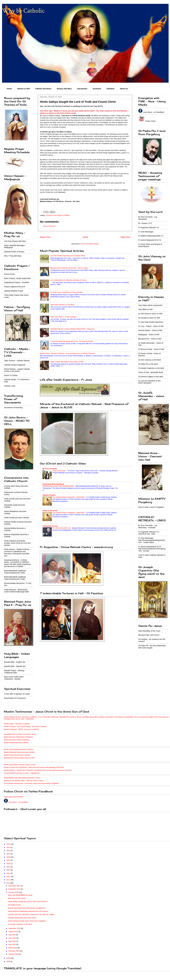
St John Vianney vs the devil (150, 360)
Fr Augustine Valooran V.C (149, 228)
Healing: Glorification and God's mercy (22, 918)
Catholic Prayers (49, 495)
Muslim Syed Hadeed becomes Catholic (19, 749)
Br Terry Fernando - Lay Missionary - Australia (148, 526)
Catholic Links (10, 386)
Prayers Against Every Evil (15, 287)
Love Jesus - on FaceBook (154, 112)
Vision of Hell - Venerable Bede (151, 372)
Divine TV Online (11, 375)
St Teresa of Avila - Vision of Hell (151, 349)
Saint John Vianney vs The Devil (62, 305)
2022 (8, 851)
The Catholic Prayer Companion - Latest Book (69, 497)
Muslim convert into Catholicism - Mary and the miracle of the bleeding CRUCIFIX (34, 767)
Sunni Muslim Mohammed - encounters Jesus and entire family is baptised (31, 783)
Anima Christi (9, 274)
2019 (8, 860)
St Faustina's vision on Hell (149, 318)
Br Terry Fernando (50, 469)
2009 (8, 958)
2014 (8, 870)
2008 (8, 962)
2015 (8, 867)
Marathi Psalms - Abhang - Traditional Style (15, 672)
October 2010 (14, 892)
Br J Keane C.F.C (145, 223)
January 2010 (14, 954)
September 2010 (15, 928)
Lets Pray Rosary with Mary (15, 241)
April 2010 (12, 944)
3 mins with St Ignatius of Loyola (17, 694)
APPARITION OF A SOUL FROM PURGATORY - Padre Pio (72, 329)
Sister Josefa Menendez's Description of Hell (67, 362)
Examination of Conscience (15, 698)
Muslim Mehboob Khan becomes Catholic (19, 752)
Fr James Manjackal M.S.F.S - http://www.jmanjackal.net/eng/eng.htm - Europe (152, 549)
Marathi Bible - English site (15, 662)
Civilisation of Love (50, 526)
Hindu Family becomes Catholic (17, 518)
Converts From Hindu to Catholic (58, 215)
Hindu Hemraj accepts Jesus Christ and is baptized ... (28, 921)
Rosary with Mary (64, 89)
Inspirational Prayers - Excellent (17, 282)
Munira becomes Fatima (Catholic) (17, 740)
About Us (124, 89)
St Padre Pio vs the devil (148, 364)
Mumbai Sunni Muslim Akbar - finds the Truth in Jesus (24, 781)
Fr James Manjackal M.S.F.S (150, 240)
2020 (8, 857)
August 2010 (13, 932)
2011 (8, 880)
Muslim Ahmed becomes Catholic (16, 743)
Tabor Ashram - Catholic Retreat (17, 361)
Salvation (110, 89)
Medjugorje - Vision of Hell (149, 335)
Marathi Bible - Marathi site (15, 666)
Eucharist (97, 89)
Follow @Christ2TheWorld (14, 797)
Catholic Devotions (43, 89)
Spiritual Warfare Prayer (14, 291)
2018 (8, 864)
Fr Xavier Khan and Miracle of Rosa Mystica (67, 292)
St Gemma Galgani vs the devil (151, 377)
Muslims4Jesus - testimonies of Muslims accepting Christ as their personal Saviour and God (38, 770)
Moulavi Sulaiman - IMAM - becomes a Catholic (21, 729)
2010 (8, 883)
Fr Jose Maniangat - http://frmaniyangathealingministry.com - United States (152, 540)
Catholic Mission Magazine (15, 365)
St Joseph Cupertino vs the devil (151, 368)
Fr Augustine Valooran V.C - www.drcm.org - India (149, 533)
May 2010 (12, 941)
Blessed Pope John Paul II (149, 635)
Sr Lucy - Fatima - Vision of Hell (151, 326)
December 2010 (15, 886)
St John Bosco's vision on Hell (150, 314)
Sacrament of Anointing (13, 407)
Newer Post (45, 237)
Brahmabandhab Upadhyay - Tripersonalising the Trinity (16, 572)
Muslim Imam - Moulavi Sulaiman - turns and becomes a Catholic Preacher (67, 353)
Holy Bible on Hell (145, 309)
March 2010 (13, 948)
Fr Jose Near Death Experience (151, 322)
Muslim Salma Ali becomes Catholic (17, 755)
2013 (8, 873)
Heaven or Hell (23, 89)
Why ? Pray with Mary (13, 256)
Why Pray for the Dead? (17, 898)
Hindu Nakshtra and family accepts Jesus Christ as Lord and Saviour (17, 543)
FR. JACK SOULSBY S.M (62, 528)
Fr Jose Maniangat (146, 232)
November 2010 (15, 889)
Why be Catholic (23, 11)
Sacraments (82, 89)
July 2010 (12, 935)
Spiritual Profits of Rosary (14, 252)
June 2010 (13, 938)
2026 (8, 844)
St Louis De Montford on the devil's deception (149, 382)
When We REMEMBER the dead (20, 895)
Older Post (125, 237)
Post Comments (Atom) (90, 244)
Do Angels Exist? (14, 905)
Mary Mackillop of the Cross (149, 631)
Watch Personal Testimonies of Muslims (18, 737)
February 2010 (14, 951)
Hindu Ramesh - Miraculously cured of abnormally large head (16, 591)
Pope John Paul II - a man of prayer (63, 317)
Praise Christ (150, 121)
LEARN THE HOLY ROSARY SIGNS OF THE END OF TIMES (31, 915)
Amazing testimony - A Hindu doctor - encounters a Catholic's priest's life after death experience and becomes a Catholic (17, 563)
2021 (8, 854)
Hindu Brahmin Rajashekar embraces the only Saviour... (29, 911)
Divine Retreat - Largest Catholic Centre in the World (17, 370)
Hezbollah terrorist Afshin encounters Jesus (20, 734)
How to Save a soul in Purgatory (151, 507)
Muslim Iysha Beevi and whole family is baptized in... (27, 908)
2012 (8, 876)
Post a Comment (49, 226)
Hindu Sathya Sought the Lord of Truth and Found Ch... (28, 902)
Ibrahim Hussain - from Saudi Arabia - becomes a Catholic (25, 727)
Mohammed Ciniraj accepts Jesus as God (19, 758)
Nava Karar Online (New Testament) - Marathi (14, 678)
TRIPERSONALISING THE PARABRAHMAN (59, 486)
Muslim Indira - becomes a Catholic (17, 724)
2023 (8, 847)
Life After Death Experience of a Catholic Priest (68, 256)
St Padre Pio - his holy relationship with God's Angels (152, 647)
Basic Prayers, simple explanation (18, 278)
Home (9, 89)
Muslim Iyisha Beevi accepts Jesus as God (20, 765)
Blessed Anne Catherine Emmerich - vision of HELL (69, 268)
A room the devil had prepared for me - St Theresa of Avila (72, 341)
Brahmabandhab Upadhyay (53, 484)
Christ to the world (59, 471)
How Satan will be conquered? (150, 305)
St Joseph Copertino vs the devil (20, 924)
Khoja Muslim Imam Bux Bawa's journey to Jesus (22, 778)
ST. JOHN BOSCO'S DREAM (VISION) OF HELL (69, 280)
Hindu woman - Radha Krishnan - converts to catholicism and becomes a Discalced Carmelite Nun (17, 552)
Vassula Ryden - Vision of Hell (150, 330)
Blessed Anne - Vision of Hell (150, 339)
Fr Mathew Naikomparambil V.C (151, 236)
